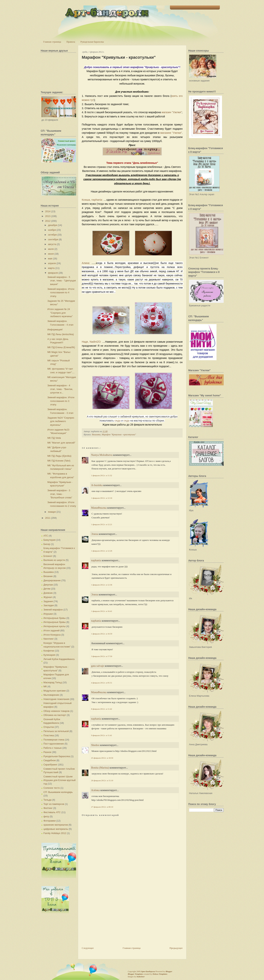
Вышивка (49, 572)
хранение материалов (56, 825)
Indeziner (141, 977)
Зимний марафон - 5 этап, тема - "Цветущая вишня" (62, 281)
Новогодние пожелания (56, 699)
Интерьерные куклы (55, 626)
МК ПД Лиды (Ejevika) (59, 456)
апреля (52, 263)
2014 (48, 211)
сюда (117, 421)
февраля (53, 273)
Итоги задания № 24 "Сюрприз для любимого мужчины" (60, 313)
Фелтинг (48, 808)
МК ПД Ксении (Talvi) (59, 461)
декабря (53, 225)
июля (51, 249)
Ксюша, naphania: (92, 200)
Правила (71, 42)
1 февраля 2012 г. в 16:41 (102, 611)
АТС (46, 536)
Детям (47, 589)
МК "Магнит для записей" (61, 443)
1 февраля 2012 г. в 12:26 (102, 551)
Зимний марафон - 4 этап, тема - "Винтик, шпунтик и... (60, 389)
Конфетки (49, 651)
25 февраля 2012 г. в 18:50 (102, 758)
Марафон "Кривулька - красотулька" (119, 435)
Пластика (49, 735)
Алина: (86, 263)
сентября (53, 239)
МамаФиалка (99, 508)
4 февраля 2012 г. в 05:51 (102, 683)
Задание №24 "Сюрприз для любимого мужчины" (61, 421)
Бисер (47, 544)
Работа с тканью (53, 748)
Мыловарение (51, 695)
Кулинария (49, 655)
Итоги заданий (52, 630)
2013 (48, 216)
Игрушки (48, 614)
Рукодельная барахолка (92, 42)
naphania (96, 560)
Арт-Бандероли (148, 971)
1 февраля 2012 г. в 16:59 (102, 634)
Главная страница (52, 42)
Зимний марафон (53, 610)
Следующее (88, 948)
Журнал (48, 597)
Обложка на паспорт (55, 715)
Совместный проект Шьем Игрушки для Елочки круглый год (59, 780)
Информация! (55, 330)
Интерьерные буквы (55, 618)
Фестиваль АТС (52, 812)
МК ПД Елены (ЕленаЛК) (61, 347)
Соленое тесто (52, 788)
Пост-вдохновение (54, 744)
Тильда (47, 800)
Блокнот (48, 556)
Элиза (95, 534)
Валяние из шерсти (54, 560)
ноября (52, 230)
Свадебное (50, 760)
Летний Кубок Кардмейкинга (59, 659)
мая (50, 259)
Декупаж (48, 585)
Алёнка (95, 790)
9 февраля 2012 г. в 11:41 (102, 735)
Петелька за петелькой (56, 731)
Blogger (169, 971)
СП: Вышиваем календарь (58, 792)
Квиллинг (49, 639)
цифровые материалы (56, 829)
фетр (46, 816)
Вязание (48, 576)
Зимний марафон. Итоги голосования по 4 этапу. (61, 293)
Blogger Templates (135, 974)
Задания (48, 601)
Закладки (49, 605)
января (52, 512)
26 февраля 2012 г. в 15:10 (102, 780)
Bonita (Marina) (100, 768)
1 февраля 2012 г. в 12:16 (102, 498)
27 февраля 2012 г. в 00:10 (102, 807)
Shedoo (95, 745)
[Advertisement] (109, 921)
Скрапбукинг (50, 765)
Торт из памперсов (54, 804)
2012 (48, 221)
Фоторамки (49, 821)
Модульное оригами (55, 691)
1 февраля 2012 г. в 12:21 (102, 524)
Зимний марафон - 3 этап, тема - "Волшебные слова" (60, 494)
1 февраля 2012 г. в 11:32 (102, 475)
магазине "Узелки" (171, 133)
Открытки (49, 727)
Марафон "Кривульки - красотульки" (119, 57)
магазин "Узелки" (172, 112)
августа (52, 244)
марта (51, 268)
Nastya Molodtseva (102, 455)
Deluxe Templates (160, 974)
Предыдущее (176, 948)
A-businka (97, 485)
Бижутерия (49, 540)
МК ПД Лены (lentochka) (60, 334)
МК (45, 686)
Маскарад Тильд (53, 682)
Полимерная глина (54, 740)
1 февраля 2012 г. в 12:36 (102, 585)
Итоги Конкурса (52, 635)
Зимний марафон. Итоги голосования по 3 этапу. (61, 401)
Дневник (48, 593)
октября (52, 235)
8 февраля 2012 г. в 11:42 (102, 709)
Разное (47, 752)
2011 (48, 518)
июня (51, 254)
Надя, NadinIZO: (92, 342)
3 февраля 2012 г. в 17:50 (102, 656)
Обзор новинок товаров (56, 711)
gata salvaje (98, 666)
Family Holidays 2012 (55, 833)
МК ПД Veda (54, 438)
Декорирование (52, 580)
